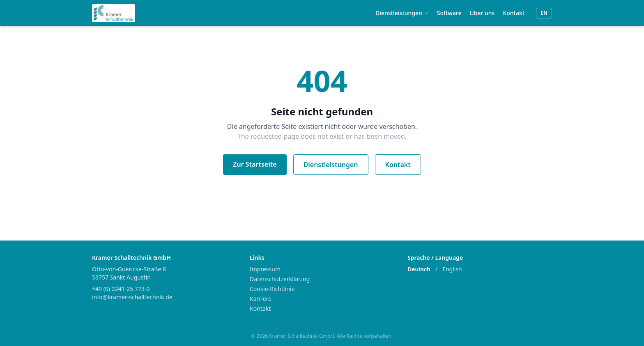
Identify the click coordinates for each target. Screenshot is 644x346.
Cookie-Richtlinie (272, 289)
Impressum (265, 269)
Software (449, 13)
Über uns (482, 13)
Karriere (261, 299)
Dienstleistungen (402, 13)
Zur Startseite (255, 164)
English (452, 269)
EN (544, 13)
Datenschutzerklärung (280, 279)
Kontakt (514, 13)
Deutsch (419, 269)
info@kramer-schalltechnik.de (132, 297)
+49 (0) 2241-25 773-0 (121, 289)
